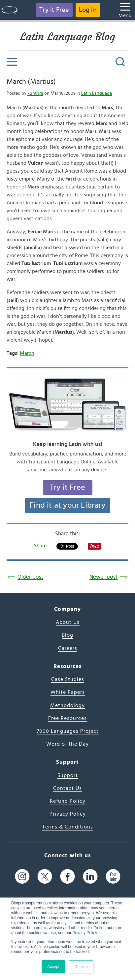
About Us (68, 622)
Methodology (67, 705)
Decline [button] (81, 967)
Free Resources (67, 718)
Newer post (103, 577)
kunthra (35, 93)
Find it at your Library (67, 505)
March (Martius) (31, 82)
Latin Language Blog (68, 37)
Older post (30, 577)
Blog (67, 635)
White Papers (68, 692)
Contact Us (67, 788)
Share (40, 546)
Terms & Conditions (68, 827)
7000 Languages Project (68, 731)
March (27, 353)
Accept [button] (53, 967)
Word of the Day (67, 744)
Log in (88, 10)
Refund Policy (68, 801)
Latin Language (97, 93)
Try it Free (54, 10)
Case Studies (68, 679)
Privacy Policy (84, 933)
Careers (68, 648)
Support (68, 775)
